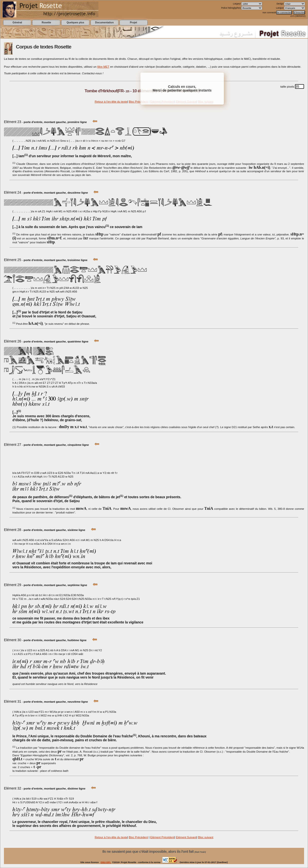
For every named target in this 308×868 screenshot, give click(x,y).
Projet (133, 23)
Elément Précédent (162, 837)
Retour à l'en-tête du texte (111, 102)
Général (17, 23)
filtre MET (103, 67)
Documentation (104, 23)
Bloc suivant (206, 837)
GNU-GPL (106, 862)
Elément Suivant (186, 837)
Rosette (46, 23)
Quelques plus (75, 23)
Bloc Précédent (138, 102)
